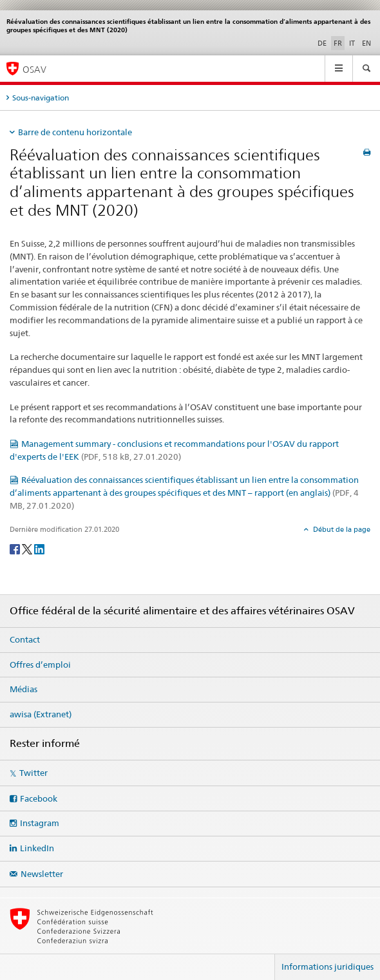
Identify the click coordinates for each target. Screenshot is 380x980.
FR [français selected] (338, 43)
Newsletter (42, 874)
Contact (25, 639)
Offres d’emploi (40, 664)
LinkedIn (37, 848)
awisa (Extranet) (41, 714)
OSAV (34, 69)
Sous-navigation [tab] (41, 98)
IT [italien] (352, 43)
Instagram (40, 823)
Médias (24, 689)
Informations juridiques (328, 966)
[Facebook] (16, 548)
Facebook (39, 798)
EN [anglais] (366, 43)
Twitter (33, 773)
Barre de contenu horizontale (75, 132)
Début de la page (341, 529)
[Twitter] (28, 548)
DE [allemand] (322, 43)
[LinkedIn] (39, 548)
